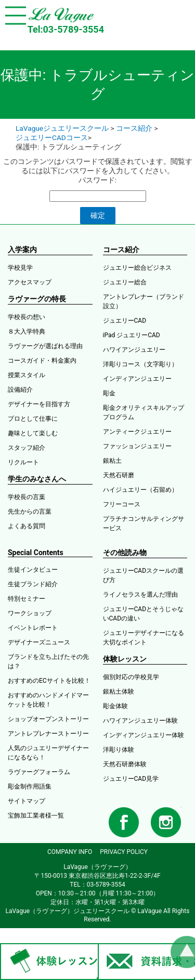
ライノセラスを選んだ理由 (140, 595)
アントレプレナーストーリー (48, 734)
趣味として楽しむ (33, 433)
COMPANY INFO (70, 852)
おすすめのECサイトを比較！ (49, 681)
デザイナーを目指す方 (39, 404)
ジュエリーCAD (125, 321)
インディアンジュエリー (137, 379)
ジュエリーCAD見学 (131, 779)
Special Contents (36, 553)
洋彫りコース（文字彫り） (140, 364)
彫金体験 (115, 706)
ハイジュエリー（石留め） (140, 490)
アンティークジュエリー (137, 432)
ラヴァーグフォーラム (39, 772)
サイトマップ (27, 801)
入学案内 (22, 250)
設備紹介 (20, 390)
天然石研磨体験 (125, 764)
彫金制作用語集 (30, 786)
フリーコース (122, 504)
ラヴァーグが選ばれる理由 (45, 346)
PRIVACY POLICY (124, 852)
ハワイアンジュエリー (134, 350)
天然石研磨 (119, 475)
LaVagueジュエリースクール (62, 128)
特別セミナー (27, 599)
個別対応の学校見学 (131, 677)
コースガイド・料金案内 (42, 361)
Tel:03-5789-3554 (66, 29)
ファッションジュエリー (137, 446)
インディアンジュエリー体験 (144, 735)
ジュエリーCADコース (52, 137)
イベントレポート (33, 628)
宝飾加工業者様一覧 (36, 816)
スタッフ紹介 (27, 448)
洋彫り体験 (119, 750)
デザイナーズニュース (39, 642)
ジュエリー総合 (125, 282)
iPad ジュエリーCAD (132, 335)
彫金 (109, 393)
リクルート (23, 462)
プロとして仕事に (33, 419)
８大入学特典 (27, 332)
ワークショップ (30, 613)
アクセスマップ (30, 282)
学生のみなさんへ (37, 479)
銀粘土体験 (119, 692)
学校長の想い (27, 317)
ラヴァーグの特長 (37, 299)
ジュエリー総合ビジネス (137, 268)
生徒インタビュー (33, 570)
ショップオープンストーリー (48, 719)
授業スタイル (27, 375)
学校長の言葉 (27, 497)
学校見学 (20, 268)
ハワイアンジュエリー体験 (140, 721)
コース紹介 (134, 128)
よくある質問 (27, 526)
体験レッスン (125, 659)
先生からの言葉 (30, 512)
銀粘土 (112, 461)
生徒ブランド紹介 (33, 584)
